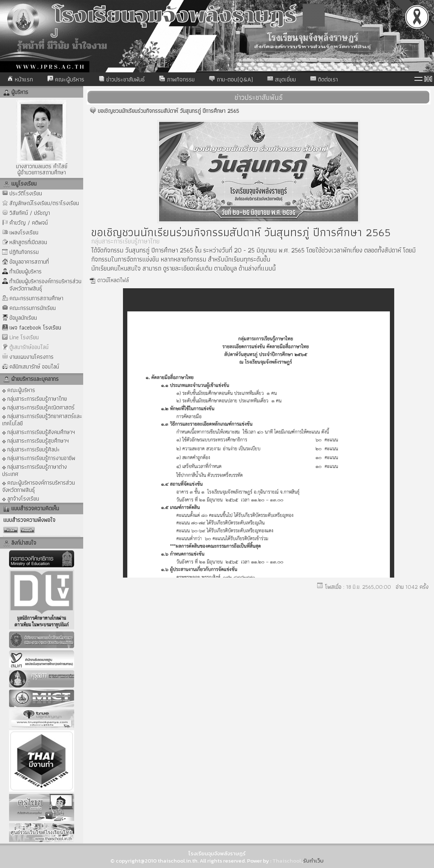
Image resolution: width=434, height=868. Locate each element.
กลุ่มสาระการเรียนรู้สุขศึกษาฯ (35, 440)
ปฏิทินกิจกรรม (24, 252)
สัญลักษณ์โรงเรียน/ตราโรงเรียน (44, 203)
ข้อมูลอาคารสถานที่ (29, 262)
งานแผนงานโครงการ (31, 357)
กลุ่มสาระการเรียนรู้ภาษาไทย (35, 398)
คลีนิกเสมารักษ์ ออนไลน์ (34, 367)
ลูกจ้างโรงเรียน (21, 498)
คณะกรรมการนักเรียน (33, 308)
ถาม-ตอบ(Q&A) (231, 79)
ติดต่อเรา (324, 79)
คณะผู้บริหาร (66, 79)
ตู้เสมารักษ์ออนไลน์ (29, 347)
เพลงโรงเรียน (24, 232)
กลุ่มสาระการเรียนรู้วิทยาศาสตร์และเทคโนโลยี (42, 419)
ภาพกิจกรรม (177, 79)
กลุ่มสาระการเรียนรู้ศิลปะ (31, 449)
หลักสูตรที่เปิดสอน (28, 242)
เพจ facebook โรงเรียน (35, 327)
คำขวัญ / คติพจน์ (29, 223)
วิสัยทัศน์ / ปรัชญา (30, 213)
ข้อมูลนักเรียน (23, 318)
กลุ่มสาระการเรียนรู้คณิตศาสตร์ (38, 407)
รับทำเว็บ (313, 861)
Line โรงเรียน (24, 337)
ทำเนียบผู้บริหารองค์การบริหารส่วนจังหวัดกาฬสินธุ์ (45, 285)
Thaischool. (287, 861)
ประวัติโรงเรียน (26, 193)
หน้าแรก (20, 79)
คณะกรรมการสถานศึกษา (36, 298)
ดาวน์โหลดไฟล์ (113, 280)
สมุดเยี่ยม (282, 79)
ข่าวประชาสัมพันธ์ (122, 79)
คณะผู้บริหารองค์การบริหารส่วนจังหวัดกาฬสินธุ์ (39, 486)
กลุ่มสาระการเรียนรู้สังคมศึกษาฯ (39, 432)
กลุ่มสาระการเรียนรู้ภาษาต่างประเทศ (35, 470)
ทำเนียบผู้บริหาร (25, 271)
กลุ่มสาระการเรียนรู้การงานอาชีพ (39, 458)
